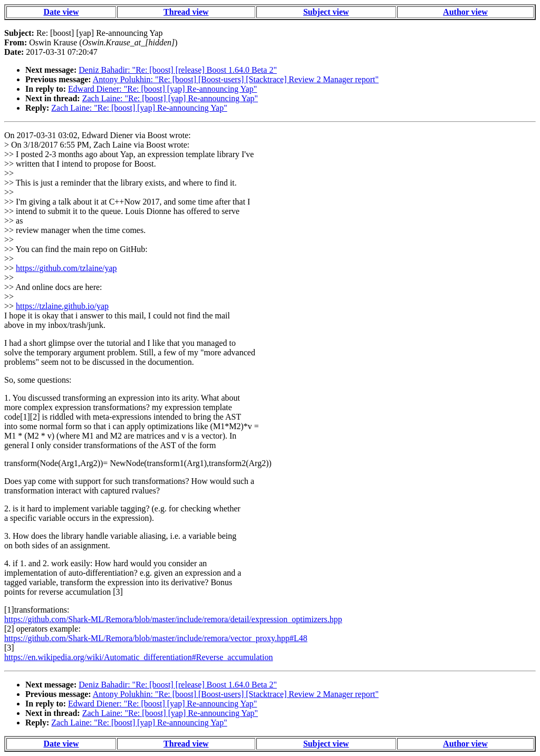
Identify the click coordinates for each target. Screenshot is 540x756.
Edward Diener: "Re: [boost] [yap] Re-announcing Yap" (162, 89)
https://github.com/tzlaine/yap (66, 268)
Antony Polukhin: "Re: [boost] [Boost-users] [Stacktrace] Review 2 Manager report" (236, 79)
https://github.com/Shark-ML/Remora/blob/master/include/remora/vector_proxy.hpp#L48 (156, 638)
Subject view (326, 12)
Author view (465, 12)
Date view (61, 12)
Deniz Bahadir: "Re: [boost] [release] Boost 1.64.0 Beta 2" (178, 70)
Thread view (186, 12)
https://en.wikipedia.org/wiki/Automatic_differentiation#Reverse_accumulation (139, 657)
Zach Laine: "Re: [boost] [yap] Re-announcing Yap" (170, 98)
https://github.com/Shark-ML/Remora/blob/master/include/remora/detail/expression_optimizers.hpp (173, 619)
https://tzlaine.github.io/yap (62, 306)
